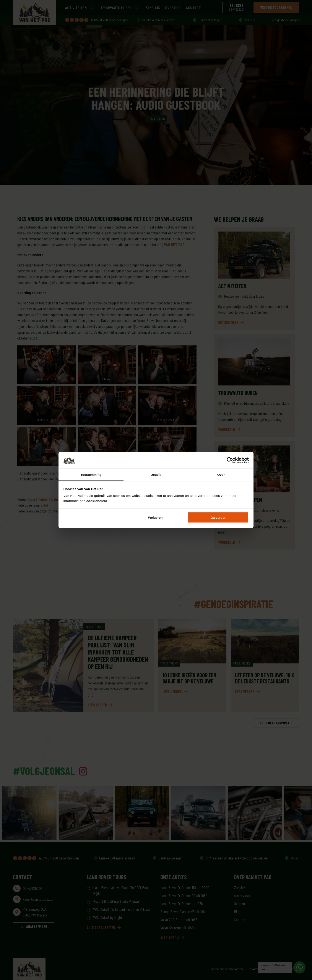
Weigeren (155, 517)
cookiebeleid (97, 501)
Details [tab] (156, 475)
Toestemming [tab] (91, 475)
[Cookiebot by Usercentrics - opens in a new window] (230, 460)
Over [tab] (221, 475)
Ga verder (218, 517)
